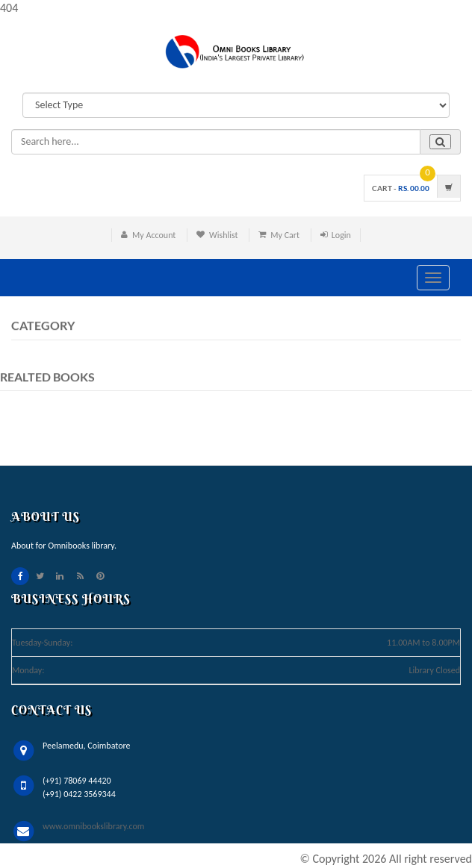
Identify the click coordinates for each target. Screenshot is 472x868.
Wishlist (224, 235)
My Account (154, 235)
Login (341, 235)
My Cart (285, 235)
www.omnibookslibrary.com (93, 826)
